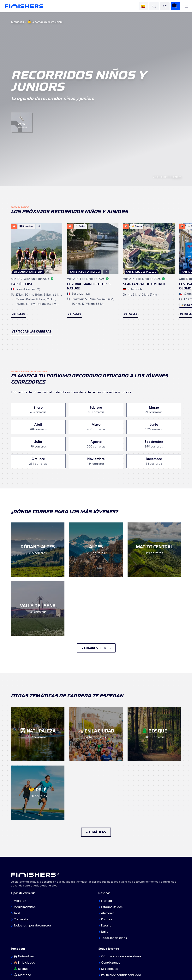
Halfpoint (176, 177)
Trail (17, 913)
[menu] (187, 6)
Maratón (20, 901)
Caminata (21, 919)
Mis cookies (109, 969)
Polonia (106, 919)
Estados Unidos (112, 907)
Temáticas (17, 22)
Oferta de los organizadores (121, 956)
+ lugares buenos (96, 648)
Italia (105, 932)
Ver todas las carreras (32, 331)
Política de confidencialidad (121, 975)
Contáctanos (111, 963)
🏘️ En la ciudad (24, 963)
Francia (106, 901)
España (106, 926)
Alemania (108, 913)
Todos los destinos (114, 938)
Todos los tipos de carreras (33, 926)
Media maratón (25, 907)
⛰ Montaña (22, 975)
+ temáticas (96, 832)
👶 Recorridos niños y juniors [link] (45, 22)
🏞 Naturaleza (24, 956)
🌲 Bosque (21, 969)
